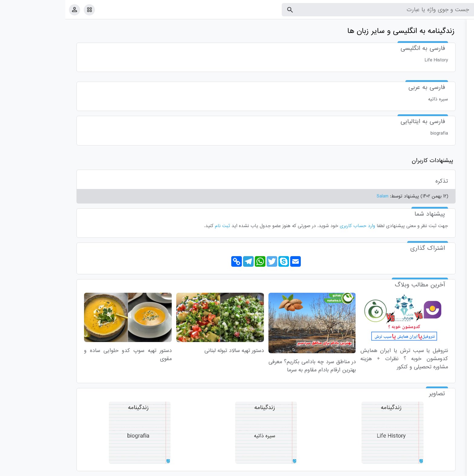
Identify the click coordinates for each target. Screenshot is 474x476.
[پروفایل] (9, 10)
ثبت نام (157, 226)
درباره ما (420, 470)
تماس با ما (440, 470)
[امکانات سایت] (24, 10)
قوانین (458, 470)
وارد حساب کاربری (292, 226)
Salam (317, 196)
